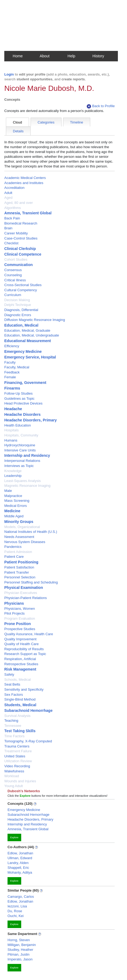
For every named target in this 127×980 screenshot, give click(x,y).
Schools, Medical (17, 680)
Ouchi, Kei (16, 916)
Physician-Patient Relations (26, 598)
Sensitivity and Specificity (24, 689)
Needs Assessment (19, 537)
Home (18, 56)
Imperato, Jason (20, 959)
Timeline (77, 122)
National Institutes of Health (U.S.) (31, 532)
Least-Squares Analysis (23, 481)
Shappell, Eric (18, 868)
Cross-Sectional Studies (23, 285)
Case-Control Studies (21, 238)
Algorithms (12, 208)
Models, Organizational (22, 527)
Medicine (12, 511)
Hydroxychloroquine (20, 445)
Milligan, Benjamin (22, 945)
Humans (11, 440)
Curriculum (13, 295)
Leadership (13, 476)
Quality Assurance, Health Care (29, 634)
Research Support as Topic (25, 654)
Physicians (14, 603)
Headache (13, 409)
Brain (8, 228)
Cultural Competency (21, 290)
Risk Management (20, 669)
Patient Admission (18, 552)
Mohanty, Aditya (20, 872)
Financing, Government (25, 383)
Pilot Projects (14, 613)
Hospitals (11, 430)
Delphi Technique (18, 305)
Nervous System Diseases (25, 542)
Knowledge (13, 471)
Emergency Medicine (23, 351)
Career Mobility (16, 233)
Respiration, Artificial (20, 659)
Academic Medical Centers (25, 178)
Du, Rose (15, 911)
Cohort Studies (16, 259)
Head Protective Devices (23, 403)
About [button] (45, 56)
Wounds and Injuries (20, 781)
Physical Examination (24, 588)
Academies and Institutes (24, 183)
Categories (46, 122)
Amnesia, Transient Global (28, 213)
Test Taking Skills (20, 731)
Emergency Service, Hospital (30, 357)
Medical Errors (16, 506)
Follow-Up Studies (19, 393)
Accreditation (14, 188)
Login (9, 74)
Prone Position (18, 624)
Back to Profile (101, 106)
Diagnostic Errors (18, 315)
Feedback (12, 372)
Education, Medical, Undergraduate (32, 335)
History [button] (98, 56)
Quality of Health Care (21, 644)
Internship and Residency (27, 455)
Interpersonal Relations (22, 461)
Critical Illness (15, 280)
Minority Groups (19, 522)
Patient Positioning (21, 562)
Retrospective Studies (21, 664)
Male (8, 491)
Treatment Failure (18, 751)
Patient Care (14, 557)
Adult (8, 193)
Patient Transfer (17, 572)
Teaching (11, 721)
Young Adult (14, 786)
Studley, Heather (20, 950)
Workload (12, 776)
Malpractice (13, 496)
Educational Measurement (28, 341)
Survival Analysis (17, 716)
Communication (19, 265)
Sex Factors (14, 695)
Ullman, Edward (20, 858)
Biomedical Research (21, 223)
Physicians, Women (20, 609)
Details (18, 131)
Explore (14, 837)
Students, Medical (20, 705)
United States (15, 756)
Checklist (11, 243)
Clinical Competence (23, 254)
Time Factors (14, 736)
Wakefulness (14, 771)
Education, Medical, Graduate (27, 330)
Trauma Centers (17, 746)
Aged (8, 198)
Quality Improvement (20, 639)
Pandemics (13, 547)
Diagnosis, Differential (21, 310)
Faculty (10, 362)
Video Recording (17, 766)
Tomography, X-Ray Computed (28, 741)
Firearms (12, 388)
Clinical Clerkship (20, 249)
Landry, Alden (18, 863)
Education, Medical (21, 325)
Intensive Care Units (20, 450)
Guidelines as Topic (19, 399)
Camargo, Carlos (21, 897)
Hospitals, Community (21, 435)
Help (72, 56)
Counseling (13, 275)
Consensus (13, 270)
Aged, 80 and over (19, 203)
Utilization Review (18, 761)
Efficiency (12, 346)
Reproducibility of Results (24, 649)
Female (10, 377)
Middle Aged (14, 516)
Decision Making (17, 300)
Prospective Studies (20, 629)
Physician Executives (21, 593)
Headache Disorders (22, 414)
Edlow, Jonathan (20, 853)
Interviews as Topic (19, 466)
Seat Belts (12, 684)
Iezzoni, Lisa (17, 906)
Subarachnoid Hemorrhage (28, 710)
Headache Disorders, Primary (30, 420)
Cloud (17, 122)
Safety (9, 674)
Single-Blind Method (20, 699)
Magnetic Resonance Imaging (27, 486)
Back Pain (12, 218)
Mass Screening (17, 501)
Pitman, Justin (19, 954)
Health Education (18, 425)
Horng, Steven (19, 940)
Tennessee (13, 726)
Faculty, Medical (17, 367)
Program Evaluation (20, 618)
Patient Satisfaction (19, 567)
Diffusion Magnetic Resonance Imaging (35, 320)
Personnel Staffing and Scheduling (31, 582)
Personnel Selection (20, 577)
